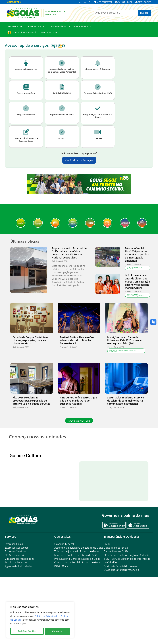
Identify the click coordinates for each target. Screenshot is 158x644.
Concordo (57, 631)
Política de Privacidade (47, 616)
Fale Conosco (49, 32)
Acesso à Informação (25, 32)
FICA (128, 267)
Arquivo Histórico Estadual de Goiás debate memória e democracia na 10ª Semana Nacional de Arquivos (69, 253)
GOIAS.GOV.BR (14, 2)
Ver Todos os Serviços (79, 160)
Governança (82, 26)
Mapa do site (144, 2)
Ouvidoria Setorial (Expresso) (121, 622)
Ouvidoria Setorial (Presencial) (121, 625)
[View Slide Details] (28, 471)
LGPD (107, 599)
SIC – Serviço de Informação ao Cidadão (127, 611)
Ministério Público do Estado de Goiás (76, 611)
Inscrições (113, 352)
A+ (90, 2)
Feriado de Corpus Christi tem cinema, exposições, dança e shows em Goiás (30, 340)
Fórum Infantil (137, 267)
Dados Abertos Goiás (116, 607)
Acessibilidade (125, 2)
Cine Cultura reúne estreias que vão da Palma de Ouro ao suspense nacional (78, 401)
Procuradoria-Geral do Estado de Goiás (77, 614)
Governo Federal (64, 599)
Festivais (132, 350)
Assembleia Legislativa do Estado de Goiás (79, 603)
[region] (40, 620)
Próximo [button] (141, 471)
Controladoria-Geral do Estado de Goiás (78, 618)
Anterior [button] (17, 471)
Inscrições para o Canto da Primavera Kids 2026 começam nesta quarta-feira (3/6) (125, 340)
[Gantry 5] (23, 575)
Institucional (16, 26)
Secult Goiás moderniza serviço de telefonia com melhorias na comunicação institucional (126, 401)
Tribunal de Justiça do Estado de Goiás (77, 607)
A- (80, 2)
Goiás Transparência (116, 603)
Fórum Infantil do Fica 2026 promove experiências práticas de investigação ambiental (137, 254)
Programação (132, 296)
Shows (141, 296)
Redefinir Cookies (27, 631)
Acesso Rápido (60, 26)
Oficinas (130, 269)
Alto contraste (104, 2)
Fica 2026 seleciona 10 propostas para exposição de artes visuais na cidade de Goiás (31, 401)
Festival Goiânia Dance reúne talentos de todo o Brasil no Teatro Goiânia (77, 340)
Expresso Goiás (14, 599)
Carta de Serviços (37, 26)
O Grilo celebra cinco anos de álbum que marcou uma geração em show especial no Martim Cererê (137, 282)
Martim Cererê (132, 294)
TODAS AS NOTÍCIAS (79, 421)
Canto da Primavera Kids (118, 350)
